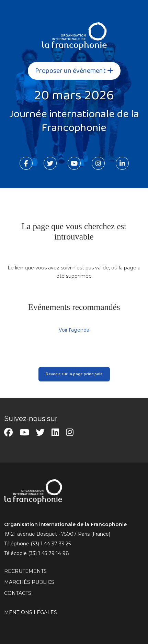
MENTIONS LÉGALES (31, 612)
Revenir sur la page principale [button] (74, 374)
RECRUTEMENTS (25, 571)
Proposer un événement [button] (74, 71)
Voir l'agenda (74, 330)
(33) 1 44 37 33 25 (51, 544)
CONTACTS (18, 593)
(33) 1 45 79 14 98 (49, 553)
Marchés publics (29, 582)
